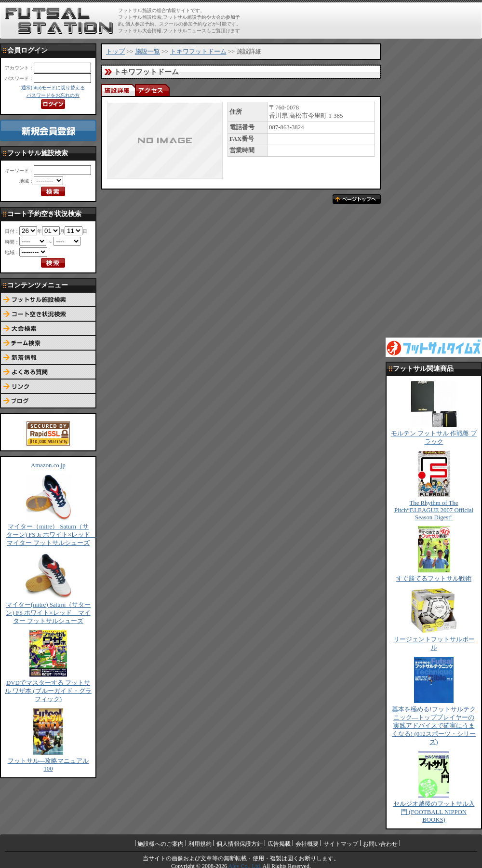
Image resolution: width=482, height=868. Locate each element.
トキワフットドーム (198, 52)
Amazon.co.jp (48, 465)
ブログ (48, 401)
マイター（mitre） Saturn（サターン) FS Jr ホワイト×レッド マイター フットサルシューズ (52, 535)
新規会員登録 (48, 130)
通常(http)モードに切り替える (53, 88)
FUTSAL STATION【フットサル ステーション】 (59, 21)
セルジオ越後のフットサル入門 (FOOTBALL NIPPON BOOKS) (434, 812)
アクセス (152, 90)
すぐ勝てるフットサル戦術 (434, 579)
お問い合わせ (380, 844)
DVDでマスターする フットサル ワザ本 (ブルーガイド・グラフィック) (48, 691)
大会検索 (48, 329)
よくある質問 (48, 372)
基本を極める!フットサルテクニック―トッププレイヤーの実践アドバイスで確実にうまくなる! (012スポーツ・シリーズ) (434, 726)
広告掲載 (279, 844)
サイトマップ (341, 844)
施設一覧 (147, 52)
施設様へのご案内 (161, 844)
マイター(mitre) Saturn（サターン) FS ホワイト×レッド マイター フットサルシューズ (48, 613)
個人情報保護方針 (240, 844)
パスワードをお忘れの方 (53, 95)
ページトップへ (357, 199)
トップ (115, 52)
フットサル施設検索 (48, 300)
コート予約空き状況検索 (48, 314)
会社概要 (307, 844)
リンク (48, 387)
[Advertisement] (427, 188)
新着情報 (48, 358)
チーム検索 (48, 343)
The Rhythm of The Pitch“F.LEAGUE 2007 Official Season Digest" (434, 510)
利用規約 (200, 844)
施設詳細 (118, 90)
